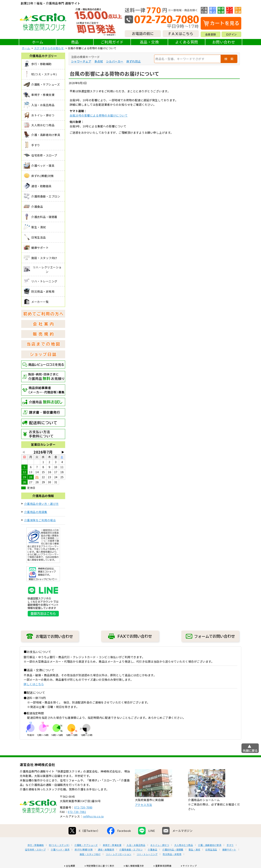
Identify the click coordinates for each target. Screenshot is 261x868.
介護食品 (152, 850)
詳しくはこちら (34, 684)
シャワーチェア (81, 61)
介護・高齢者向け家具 (210, 845)
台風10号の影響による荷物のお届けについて (99, 115)
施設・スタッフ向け (90, 854)
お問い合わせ (224, 42)
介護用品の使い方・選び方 (42, 504)
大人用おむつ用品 (184, 845)
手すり (230, 845)
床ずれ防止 (134, 61)
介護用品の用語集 (36, 512)
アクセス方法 (144, 805)
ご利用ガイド (112, 42)
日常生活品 (211, 850)
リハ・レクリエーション (119, 854)
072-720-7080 (83, 807)
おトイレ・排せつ (160, 845)
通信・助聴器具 (106, 850)
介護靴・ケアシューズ (86, 845)
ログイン (231, 34)
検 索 (229, 59)
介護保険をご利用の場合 (40, 520)
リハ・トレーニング (147, 854)
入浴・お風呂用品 (136, 845)
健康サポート (229, 850)
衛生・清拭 (194, 850)
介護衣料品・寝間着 (173, 850)
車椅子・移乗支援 (112, 845)
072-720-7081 (77, 812)
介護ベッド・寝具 (60, 850)
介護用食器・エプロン (131, 850)
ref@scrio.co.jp (93, 816)
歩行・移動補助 (36, 845)
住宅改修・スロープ (35, 850)
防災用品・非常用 (172, 854)
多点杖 (99, 61)
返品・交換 (149, 42)
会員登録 (211, 34)
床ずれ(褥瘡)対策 (84, 850)
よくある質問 (187, 42)
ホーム (38, 42)
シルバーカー (115, 61)
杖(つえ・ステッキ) (59, 845)
